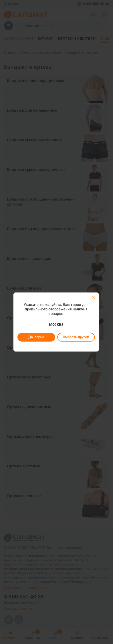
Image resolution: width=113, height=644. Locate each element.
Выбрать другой (76, 337)
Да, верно (36, 337)
